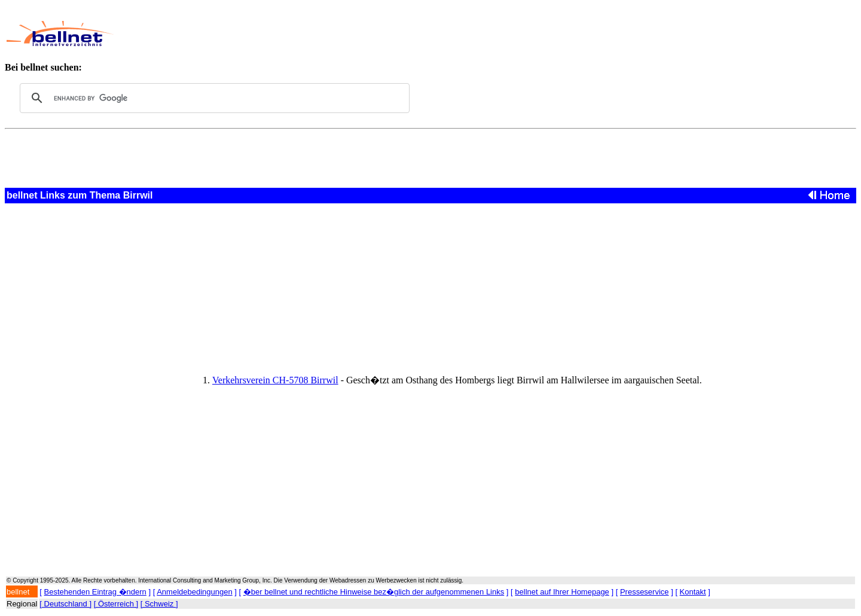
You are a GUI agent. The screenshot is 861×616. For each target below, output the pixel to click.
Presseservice (645, 592)
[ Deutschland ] (65, 604)
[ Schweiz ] (159, 604)
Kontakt (693, 592)
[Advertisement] (394, 33)
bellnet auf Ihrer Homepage (562, 592)
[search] (213, 98)
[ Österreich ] (116, 604)
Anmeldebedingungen (195, 592)
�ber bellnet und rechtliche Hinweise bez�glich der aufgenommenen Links (374, 592)
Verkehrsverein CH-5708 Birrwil (275, 380)
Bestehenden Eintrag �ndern (95, 592)
